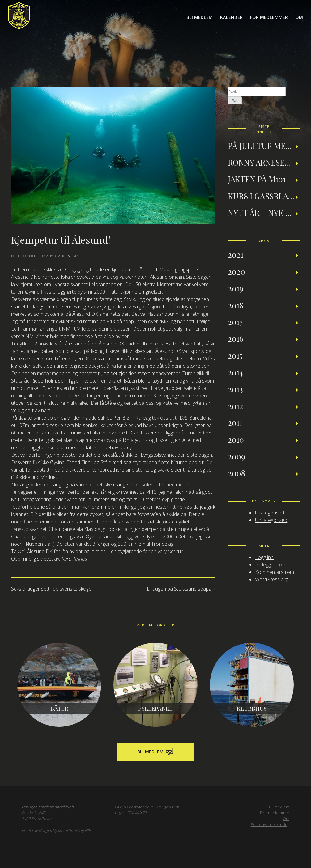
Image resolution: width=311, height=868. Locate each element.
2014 (236, 372)
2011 (235, 422)
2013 (235, 389)
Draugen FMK (66, 256)
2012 (236, 406)
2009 (236, 456)
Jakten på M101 (257, 179)
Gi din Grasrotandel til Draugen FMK (147, 807)
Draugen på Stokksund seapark (181, 589)
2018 (236, 305)
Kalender (231, 17)
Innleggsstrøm (271, 565)
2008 (236, 473)
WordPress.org (272, 579)
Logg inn (264, 557)
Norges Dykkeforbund (58, 830)
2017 (235, 322)
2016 (236, 338)
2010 (236, 439)
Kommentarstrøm (275, 572)
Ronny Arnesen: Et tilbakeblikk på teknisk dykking (264, 162)
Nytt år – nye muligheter (264, 213)
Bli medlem (200, 17)
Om (299, 17)
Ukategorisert (270, 513)
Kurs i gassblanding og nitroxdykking (264, 196)
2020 (236, 271)
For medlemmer (269, 17)
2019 (236, 288)
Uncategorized (271, 520)
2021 (236, 254)
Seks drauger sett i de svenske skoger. (53, 589)
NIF (87, 830)
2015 (235, 355)
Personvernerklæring (270, 824)
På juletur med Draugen (264, 146)
